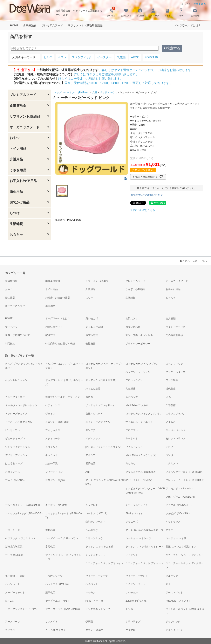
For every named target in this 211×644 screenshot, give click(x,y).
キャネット (132, 439)
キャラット (52, 455)
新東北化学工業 (14, 547)
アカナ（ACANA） (16, 480)
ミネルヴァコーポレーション (21, 405)
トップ (58, 92)
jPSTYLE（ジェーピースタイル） (104, 447)
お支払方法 (92, 335)
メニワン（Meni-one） (58, 422)
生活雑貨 (16, 224)
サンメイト (52, 622)
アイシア (90, 455)
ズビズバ (10, 630)
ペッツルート (13, 584)
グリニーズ (132, 522)
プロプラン (132, 430)
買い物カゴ (92, 318)
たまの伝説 (52, 463)
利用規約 (10, 344)
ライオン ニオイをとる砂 (99, 547)
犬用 (94, 92)
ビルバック (172, 576)
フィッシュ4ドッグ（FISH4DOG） (25, 513)
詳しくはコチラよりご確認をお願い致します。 (106, 74)
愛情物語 (90, 463)
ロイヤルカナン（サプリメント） (144, 414)
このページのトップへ (193, 261)
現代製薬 (171, 389)
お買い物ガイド (54, 327)
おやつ (15, 138)
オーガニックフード (25, 127)
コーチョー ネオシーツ (138, 538)
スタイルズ (52, 447)
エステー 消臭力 (94, 630)
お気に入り (132, 318)
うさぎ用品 (18, 170)
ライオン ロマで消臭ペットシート (144, 547)
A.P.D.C (9, 601)
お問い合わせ (133, 327)
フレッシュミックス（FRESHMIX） (186, 480)
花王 (168, 584)
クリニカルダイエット (178, 372)
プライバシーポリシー (138, 344)
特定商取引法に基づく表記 (60, 344)
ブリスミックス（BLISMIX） (141, 472)
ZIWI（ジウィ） (134, 513)
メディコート (53, 439)
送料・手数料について (18, 335)
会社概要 (90, 344)
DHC (168, 397)
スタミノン (172, 463)
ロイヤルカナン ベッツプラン (142, 364)
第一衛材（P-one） (16, 576)
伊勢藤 (89, 622)
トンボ (129, 609)
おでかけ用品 (20, 202)
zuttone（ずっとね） (137, 601)
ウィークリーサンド (137, 576)
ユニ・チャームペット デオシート (144, 563)
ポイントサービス (176, 327)
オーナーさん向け (15, 306)
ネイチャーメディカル (98, 422)
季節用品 (50, 306)
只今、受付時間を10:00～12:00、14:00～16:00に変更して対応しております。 (119, 83)
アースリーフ (13, 622)
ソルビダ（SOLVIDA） (178, 513)
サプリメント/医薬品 (25, 116)
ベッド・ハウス (108, 92)
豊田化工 (50, 593)
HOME (14, 25)
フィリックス (53, 430)
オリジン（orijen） (56, 480)
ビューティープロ (15, 439)
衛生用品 (16, 192)
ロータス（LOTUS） (97, 513)
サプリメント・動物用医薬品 (85, 25)
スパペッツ (132, 397)
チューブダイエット (16, 397)
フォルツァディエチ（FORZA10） (185, 472)
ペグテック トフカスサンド (20, 538)
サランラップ (133, 622)
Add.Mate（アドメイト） (180, 601)
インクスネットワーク (98, 609)
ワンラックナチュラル (18, 447)
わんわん (130, 463)
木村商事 (50, 530)
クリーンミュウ (94, 538)
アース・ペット (174, 593)
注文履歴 (171, 318)
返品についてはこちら (143, 210)
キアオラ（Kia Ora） (57, 505)
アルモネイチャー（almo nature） (24, 505)
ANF (88, 472)
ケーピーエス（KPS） (58, 601)
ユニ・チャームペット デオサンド (185, 555)
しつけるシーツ (54, 576)
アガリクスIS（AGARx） (139, 480)
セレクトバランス (176, 439)
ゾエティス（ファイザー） (100, 405)
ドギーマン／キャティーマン (21, 609)
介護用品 (16, 159)
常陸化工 (50, 547)
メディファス (93, 439)
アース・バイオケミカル (19, 422)
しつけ (15, 213)
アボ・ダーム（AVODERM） (182, 497)
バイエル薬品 (93, 389)
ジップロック (173, 622)
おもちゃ (16, 235)
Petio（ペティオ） (96, 601)
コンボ (169, 455)
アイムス (171, 422)
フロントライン (134, 380)
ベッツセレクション (16, 380)
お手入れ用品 (173, 289)
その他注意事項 (174, 335)
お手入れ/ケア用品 (23, 181)
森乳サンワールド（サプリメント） (65, 397)
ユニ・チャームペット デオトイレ (104, 563)
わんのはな (92, 530)
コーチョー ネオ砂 (176, 538)
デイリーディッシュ (16, 455)
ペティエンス (53, 405)
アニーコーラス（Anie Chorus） (63, 609)
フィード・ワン (54, 472)
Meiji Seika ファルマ (137, 405)
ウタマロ (130, 630)
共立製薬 (130, 389)
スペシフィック (174, 364)
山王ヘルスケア (94, 414)
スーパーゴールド (176, 430)
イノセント (132, 555)
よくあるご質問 (94, 327)
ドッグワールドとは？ (188, 25)
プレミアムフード (52, 25)
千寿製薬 (171, 405)
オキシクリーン (174, 630)
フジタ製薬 (172, 380)
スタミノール (13, 472)
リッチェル (132, 593)
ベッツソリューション (138, 372)
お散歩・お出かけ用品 (58, 298)
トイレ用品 (18, 149)
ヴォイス (50, 414)
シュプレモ (92, 505)
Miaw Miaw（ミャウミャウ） (141, 455)
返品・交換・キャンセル (139, 335)
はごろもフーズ (14, 463)
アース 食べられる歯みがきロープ (144, 530)
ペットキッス (173, 522)
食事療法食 (30, 25)
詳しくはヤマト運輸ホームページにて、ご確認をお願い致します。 (148, 70)
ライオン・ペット (135, 584)
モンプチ (90, 430)
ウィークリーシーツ (97, 576)
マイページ (11, 327)
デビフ (169, 447)
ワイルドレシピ (134, 447)
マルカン (90, 593)
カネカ (89, 397)
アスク (169, 530)
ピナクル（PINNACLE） (179, 505)
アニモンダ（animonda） (180, 489)
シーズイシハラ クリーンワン (62, 538)
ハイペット (92, 584)
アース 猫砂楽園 (14, 555)
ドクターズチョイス (16, 414)
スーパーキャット (15, 593)
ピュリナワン (13, 430)
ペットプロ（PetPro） (77, 92)
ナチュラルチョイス (137, 505)
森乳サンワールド (95, 522)
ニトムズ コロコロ (56, 630)
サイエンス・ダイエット (139, 422)
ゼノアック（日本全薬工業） (102, 380)
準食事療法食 (53, 281)
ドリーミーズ (13, 530)
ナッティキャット (95, 555)
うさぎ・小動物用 (135, 289)
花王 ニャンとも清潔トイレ (181, 547)
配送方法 (50, 335)
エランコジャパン (176, 414)
